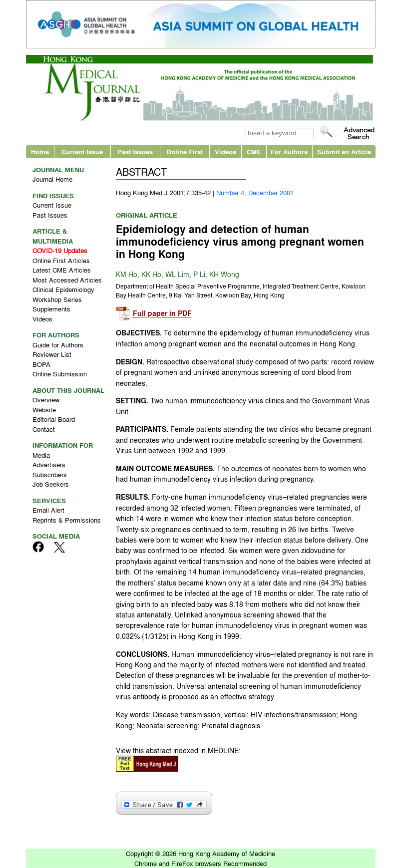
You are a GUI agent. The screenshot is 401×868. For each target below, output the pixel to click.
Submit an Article (344, 151)
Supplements (51, 309)
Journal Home (52, 179)
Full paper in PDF (162, 314)
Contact (44, 429)
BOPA (41, 364)
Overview (46, 400)
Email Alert (48, 510)
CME (254, 151)
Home (40, 151)
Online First (185, 151)
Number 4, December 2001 (255, 192)
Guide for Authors (58, 345)
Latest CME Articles (62, 270)
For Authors (289, 151)
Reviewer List (52, 354)
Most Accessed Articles (67, 280)
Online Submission (60, 374)
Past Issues (135, 151)
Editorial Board (54, 419)
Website (44, 410)
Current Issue (82, 151)
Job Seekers (51, 484)
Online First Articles (61, 260)
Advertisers (49, 464)
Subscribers (50, 474)
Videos (225, 151)
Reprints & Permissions (67, 520)
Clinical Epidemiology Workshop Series (63, 294)
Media (41, 455)
